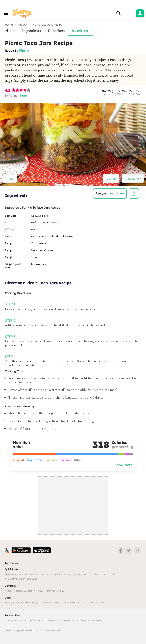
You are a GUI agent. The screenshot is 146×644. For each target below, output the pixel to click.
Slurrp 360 (82, 574)
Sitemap (72, 603)
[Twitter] (129, 551)
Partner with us (56, 591)
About (8, 591)
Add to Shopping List (134, 194)
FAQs (40, 591)
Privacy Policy (12, 603)
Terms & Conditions (52, 603)
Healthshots (97, 620)
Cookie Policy (30, 603)
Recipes (23, 25)
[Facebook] (120, 551)
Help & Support (24, 591)
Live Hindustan (35, 620)
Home (9, 25)
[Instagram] (137, 551)
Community (56, 574)
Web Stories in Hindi (34, 574)
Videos (96, 574)
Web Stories (11, 574)
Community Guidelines (93, 603)
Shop (69, 574)
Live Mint (53, 620)
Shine (83, 620)
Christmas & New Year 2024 (22, 579)
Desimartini (69, 620)
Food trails (110, 574)
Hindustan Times (14, 620)
